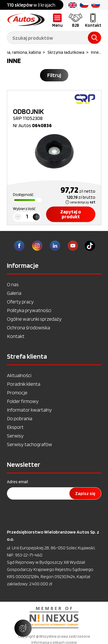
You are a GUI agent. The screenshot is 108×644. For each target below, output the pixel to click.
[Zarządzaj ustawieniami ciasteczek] (23, 628)
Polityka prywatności (29, 310)
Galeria (14, 293)
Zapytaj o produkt (71, 214)
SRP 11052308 (54, 114)
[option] (54, 618)
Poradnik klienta (24, 384)
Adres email (17, 482)
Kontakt (16, 336)
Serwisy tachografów (30, 444)
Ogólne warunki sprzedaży (34, 319)
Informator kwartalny (29, 410)
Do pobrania (20, 418)
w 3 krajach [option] (31, 5)
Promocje (17, 392)
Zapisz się (85, 493)
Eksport (15, 427)
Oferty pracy (20, 302)
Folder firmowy (23, 401)
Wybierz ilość (24, 209)
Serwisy (15, 436)
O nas (13, 284)
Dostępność (23, 194)
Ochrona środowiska (29, 327)
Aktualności (19, 375)
